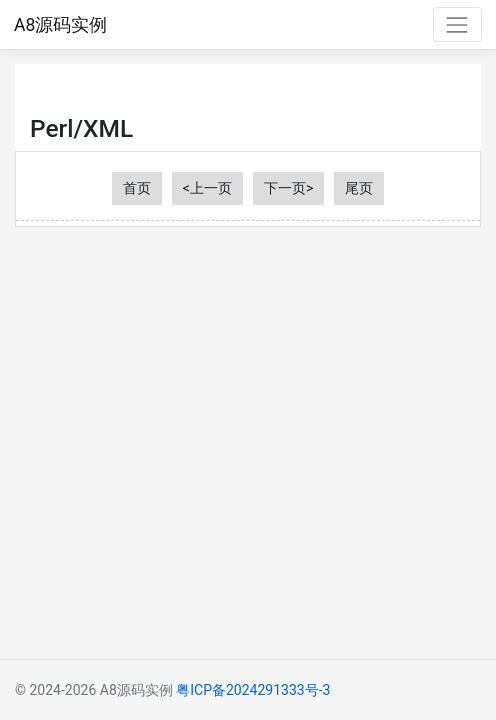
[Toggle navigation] (457, 24)
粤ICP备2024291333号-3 (253, 690)
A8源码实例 (60, 25)
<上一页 (207, 188)
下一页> (288, 188)
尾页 (359, 188)
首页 (137, 188)
